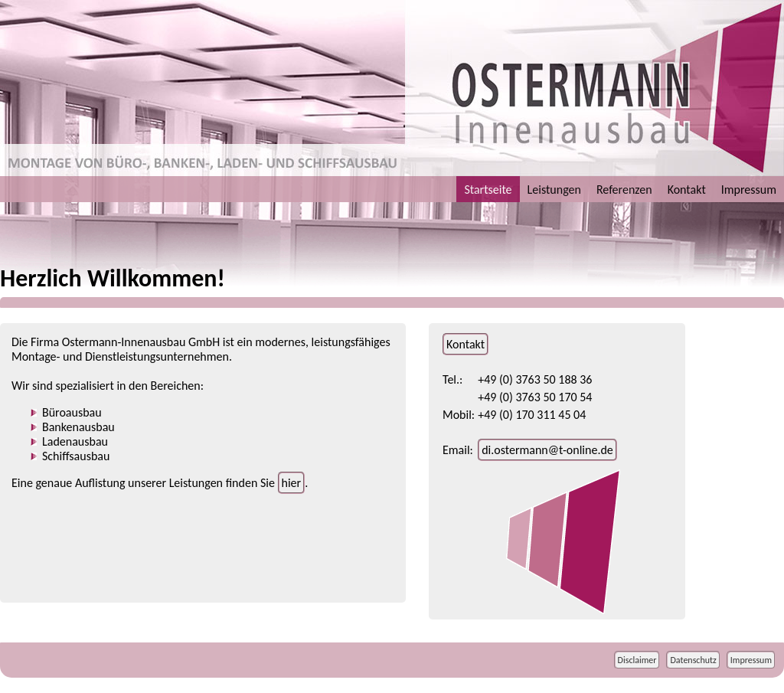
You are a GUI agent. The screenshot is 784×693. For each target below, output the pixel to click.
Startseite (488, 190)
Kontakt (687, 190)
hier (292, 483)
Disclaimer (637, 660)
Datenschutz (693, 660)
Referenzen (624, 190)
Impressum (749, 190)
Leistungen (554, 190)
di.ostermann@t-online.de (547, 450)
